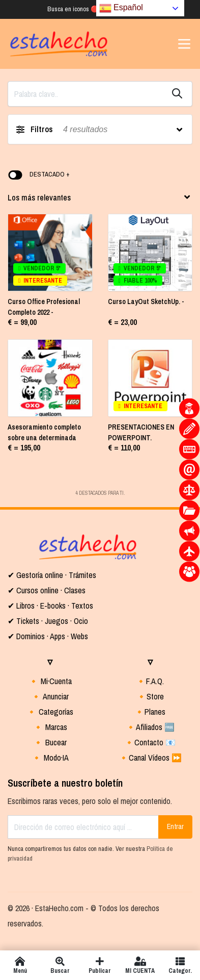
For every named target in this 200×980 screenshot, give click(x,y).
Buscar (60, 965)
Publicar (100, 965)
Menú (20, 965)
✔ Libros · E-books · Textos (50, 606)
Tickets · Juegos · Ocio (51, 621)
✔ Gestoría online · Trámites (52, 575)
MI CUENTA (140, 965)
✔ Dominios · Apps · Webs (48, 636)
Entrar (175, 826)
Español (121, 8)
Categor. (180, 965)
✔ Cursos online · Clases (47, 590)
